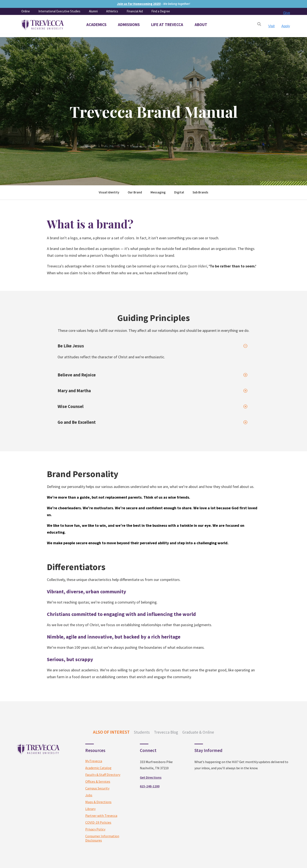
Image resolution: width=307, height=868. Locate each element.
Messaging (158, 192)
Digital (179, 192)
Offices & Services (98, 781)
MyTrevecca (94, 761)
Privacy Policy (95, 829)
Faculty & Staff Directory (103, 775)
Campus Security (97, 788)
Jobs (89, 795)
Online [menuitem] (26, 11)
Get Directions (151, 777)
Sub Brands (200, 192)
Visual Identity (109, 192)
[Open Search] (259, 25)
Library (90, 809)
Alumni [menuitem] (93, 11)
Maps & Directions (98, 802)
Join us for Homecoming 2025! (139, 4)
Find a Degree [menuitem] (161, 11)
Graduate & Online (198, 732)
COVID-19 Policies (98, 822)
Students (142, 732)
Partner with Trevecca (101, 816)
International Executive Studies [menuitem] (59, 11)
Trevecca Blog (166, 732)
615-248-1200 (150, 786)
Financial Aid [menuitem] (135, 11)
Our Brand (135, 192)
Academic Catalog (98, 768)
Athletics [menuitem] (112, 11)
